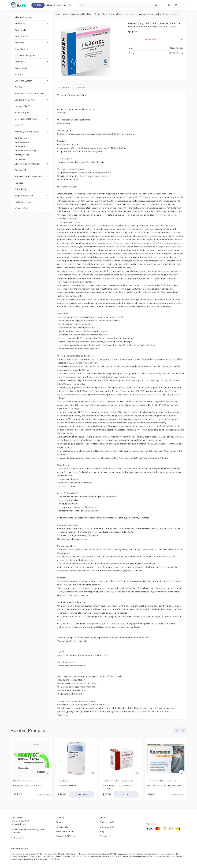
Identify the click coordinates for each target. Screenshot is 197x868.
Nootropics (20, 159)
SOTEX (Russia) (176, 54)
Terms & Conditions (65, 831)
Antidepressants (23, 143)
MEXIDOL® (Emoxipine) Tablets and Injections (118, 787)
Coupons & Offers (64, 836)
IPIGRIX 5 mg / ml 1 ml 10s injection (28, 786)
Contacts (64, 5)
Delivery (60, 817)
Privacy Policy (63, 827)
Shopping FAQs (107, 827)
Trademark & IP (107, 822)
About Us (104, 817)
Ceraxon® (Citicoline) (67, 786)
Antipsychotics (22, 155)
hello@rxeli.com (18, 824)
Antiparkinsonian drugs (26, 151)
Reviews (81, 88)
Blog (72, 5)
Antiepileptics (21, 147)
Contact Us (105, 836)
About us (53, 5)
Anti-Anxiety (21, 139)
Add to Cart (83, 795)
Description (63, 88)
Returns (60, 822)
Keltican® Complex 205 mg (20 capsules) (165, 786)
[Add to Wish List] (181, 40)
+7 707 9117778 (20, 821)
